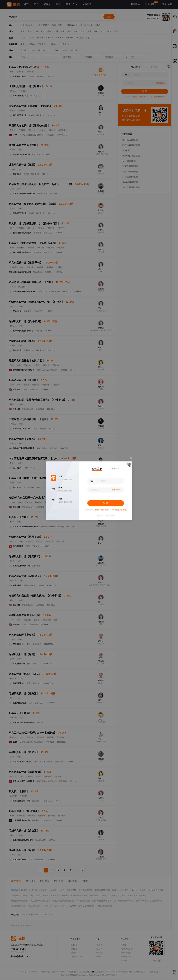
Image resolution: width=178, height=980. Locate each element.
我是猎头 (100, 516)
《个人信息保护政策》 (120, 510)
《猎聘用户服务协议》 (101, 510)
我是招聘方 (110, 516)
